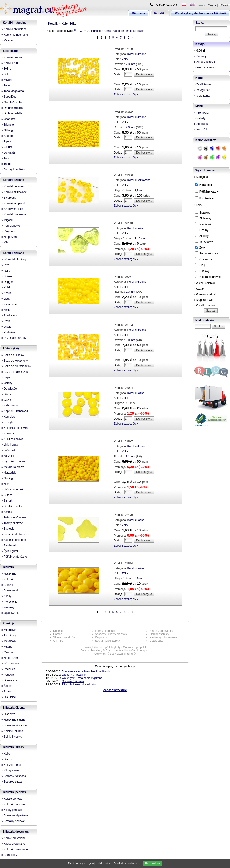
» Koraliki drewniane (14, 29)
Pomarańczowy (207, 253)
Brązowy (203, 212)
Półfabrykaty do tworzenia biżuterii (200, 13)
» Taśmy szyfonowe (14, 517)
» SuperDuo (9, 97)
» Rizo (5, 265)
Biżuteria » (207, 198)
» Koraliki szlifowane (14, 192)
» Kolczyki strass (12, 765)
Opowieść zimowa (73, 681)
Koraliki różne (136, 228)
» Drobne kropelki (12, 108)
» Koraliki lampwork (14, 203)
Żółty (125, 59)
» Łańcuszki (9, 450)
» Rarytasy (8, 231)
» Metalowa (9, 641)
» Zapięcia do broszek (15, 534)
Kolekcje (9, 623)
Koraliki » (206, 185)
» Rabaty (200, 118)
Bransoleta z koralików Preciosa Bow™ (86, 671)
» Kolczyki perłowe (13, 804)
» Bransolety (9, 855)
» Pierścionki (9, 602)
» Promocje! (202, 113)
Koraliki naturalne (15, 23)
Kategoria (119, 31)
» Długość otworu (204, 300)
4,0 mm (139, 190)
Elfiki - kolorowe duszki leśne (80, 685)
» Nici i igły (8, 478)
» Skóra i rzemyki (12, 489)
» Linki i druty (10, 445)
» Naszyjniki (9, 574)
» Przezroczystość (205, 294)
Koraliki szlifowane (139, 180)
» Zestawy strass (12, 782)
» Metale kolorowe (13, 467)
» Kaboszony (9, 405)
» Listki (6, 299)
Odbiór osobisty (159, 634)
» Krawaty (8, 433)
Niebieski (203, 224)
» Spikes (7, 276)
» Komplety (8, 417)
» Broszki (7, 585)
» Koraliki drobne (12, 57)
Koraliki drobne (137, 54)
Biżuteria (138, 13)
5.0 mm (131, 340)
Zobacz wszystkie (115, 690)
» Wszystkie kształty (14, 260)
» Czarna (7, 652)
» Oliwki (6, 327)
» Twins (6, 69)
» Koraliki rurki (10, 63)
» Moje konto (202, 96)
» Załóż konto (202, 84)
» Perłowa (8, 675)
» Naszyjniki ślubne (13, 720)
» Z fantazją (9, 636)
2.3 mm (131, 64)
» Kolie (6, 754)
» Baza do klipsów (13, 355)
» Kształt (199, 289)
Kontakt (58, 631)
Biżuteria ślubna (14, 708)
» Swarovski (9, 198)
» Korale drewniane (13, 838)
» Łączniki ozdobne (13, 461)
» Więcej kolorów (204, 283)
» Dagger (7, 282)
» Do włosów (9, 389)
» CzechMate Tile (12, 102)
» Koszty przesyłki (205, 67)
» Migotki (7, 220)
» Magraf (7, 647)
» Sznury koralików (13, 169)
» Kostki (6, 293)
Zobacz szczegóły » (126, 95)
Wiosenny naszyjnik (74, 675)
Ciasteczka (157, 641)
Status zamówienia (161, 631)
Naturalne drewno (208, 277)
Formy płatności (105, 631)
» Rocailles (8, 669)
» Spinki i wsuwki (12, 737)
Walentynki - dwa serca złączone (82, 678)
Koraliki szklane (13, 180)
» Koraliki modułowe (14, 214)
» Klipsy (6, 596)
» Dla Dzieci (9, 697)
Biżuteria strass (13, 747)
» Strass (7, 692)
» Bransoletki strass (14, 776)
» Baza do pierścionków (16, 366)
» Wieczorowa (10, 664)
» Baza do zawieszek (15, 372)
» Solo (5, 74)
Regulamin (102, 637)
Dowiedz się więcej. (126, 864)
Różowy (202, 271)
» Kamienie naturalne (15, 35)
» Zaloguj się (202, 90)
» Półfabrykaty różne (14, 557)
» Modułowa (9, 630)
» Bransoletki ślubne (14, 725)
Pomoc (58, 634)
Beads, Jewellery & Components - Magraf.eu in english (115, 650)
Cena (108, 31)
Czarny (202, 230)
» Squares (8, 136)
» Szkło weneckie (12, 209)
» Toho (6, 85)
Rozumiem (152, 863)
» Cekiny (7, 383)
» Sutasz (7, 495)
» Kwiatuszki (9, 304)
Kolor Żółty (69, 24)
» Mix (5, 242)
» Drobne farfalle (12, 113)
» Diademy (8, 714)
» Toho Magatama (13, 91)
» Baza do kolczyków (14, 361)
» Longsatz (8, 153)
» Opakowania (10, 613)
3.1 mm (131, 457)
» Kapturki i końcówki (15, 411)
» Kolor (198, 205)
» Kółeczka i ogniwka (14, 428)
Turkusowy (204, 242)
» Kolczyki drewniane (15, 849)
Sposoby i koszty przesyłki (111, 634)
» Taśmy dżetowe (12, 523)
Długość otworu (136, 31)
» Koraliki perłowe (12, 186)
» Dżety (6, 394)
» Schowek (201, 124)
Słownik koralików (64, 637)
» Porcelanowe (11, 226)
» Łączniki (8, 456)
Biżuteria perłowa (14, 792)
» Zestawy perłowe (13, 821)
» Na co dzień (10, 658)
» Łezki (6, 310)
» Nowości (200, 130)
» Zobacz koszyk (204, 62)
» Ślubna (7, 686)
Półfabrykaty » (209, 192)
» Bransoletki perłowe (15, 815)
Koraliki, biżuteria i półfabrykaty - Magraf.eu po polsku (115, 647)
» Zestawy (8, 607)
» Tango (6, 164)
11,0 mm (140, 239)
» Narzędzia (9, 473)
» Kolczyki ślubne (12, 731)
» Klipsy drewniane (13, 844)
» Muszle (7, 40)
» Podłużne (8, 332)
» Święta (7, 512)
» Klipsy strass (10, 770)
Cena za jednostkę (91, 31)
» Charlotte (8, 119)
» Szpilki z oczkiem (13, 506)
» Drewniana (9, 680)
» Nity (5, 484)
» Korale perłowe (12, 799)
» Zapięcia (8, 529)
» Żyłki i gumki (10, 551)
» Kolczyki (8, 579)
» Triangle (8, 125)
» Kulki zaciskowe (12, 439)
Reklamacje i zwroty (108, 641)
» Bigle (6, 377)
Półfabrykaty (11, 348)
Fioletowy (203, 218)
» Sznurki (7, 501)
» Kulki (6, 288)
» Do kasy (200, 56)
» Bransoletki (9, 590)
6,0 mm (139, 578)
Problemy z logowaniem (165, 637)
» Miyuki (7, 80)
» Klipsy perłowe (12, 810)
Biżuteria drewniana (16, 832)
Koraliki (160, 13)
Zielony (202, 236)
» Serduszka (9, 316)
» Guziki (6, 400)
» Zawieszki (9, 545)
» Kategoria (201, 177)
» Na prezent (9, 237)
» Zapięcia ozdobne (14, 540)
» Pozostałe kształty (14, 338)
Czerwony (203, 259)
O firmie (58, 641)
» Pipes (6, 141)
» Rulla (6, 271)
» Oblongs (8, 130)
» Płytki (6, 321)
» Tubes (6, 158)
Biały (200, 265)
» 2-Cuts (7, 147)
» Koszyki (7, 422)
